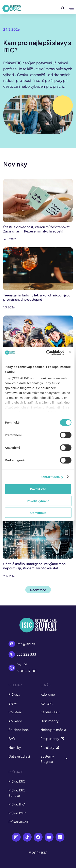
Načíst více (38, 590)
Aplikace (15, 721)
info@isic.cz (26, 644)
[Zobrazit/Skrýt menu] (71, 8)
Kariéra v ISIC (50, 712)
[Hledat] (63, 8)
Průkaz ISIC (17, 781)
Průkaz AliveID (19, 822)
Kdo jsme (48, 694)
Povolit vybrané (38, 501)
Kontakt (47, 703)
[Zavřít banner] (70, 352)
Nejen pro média (53, 730)
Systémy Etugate (54, 759)
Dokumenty (50, 721)
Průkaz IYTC (17, 813)
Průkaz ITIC (17, 804)
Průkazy (14, 694)
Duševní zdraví (19, 756)
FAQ (12, 739)
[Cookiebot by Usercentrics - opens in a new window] (48, 352)
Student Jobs (19, 730)
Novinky (15, 747)
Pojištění (15, 712)
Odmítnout (38, 513)
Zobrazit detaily (52, 477)
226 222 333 (26, 654)
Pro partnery (52, 739)
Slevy (13, 703)
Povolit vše (38, 489)
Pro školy (50, 747)
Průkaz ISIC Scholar (17, 793)
